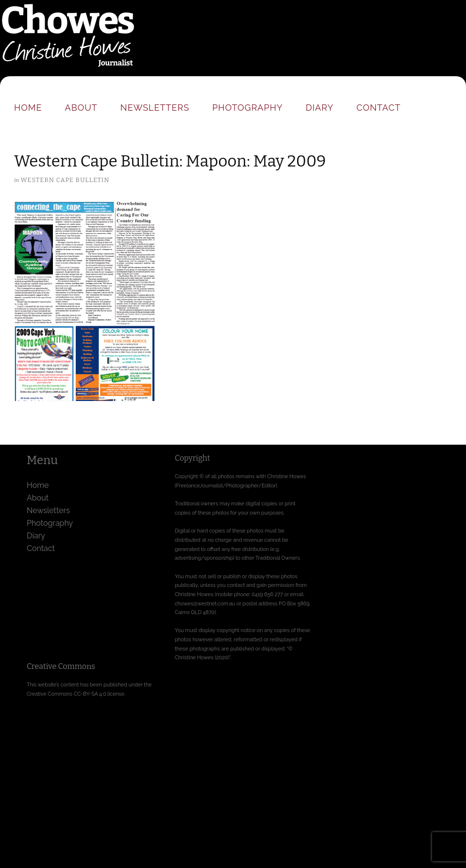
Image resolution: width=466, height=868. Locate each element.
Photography (248, 108)
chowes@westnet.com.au (205, 603)
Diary (320, 108)
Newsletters (155, 108)
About (81, 108)
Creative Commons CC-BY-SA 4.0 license (75, 694)
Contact (378, 108)
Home (28, 108)
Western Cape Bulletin (65, 180)
